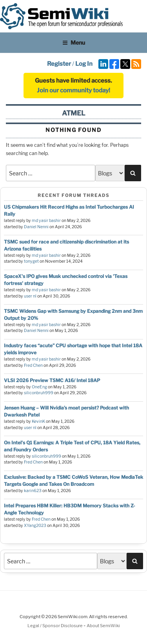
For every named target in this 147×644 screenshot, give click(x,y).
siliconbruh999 (39, 393)
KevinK (38, 421)
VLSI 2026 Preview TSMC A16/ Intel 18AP (52, 380)
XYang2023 (35, 526)
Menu (74, 42)
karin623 (33, 491)
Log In (84, 64)
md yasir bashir (46, 221)
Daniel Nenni (36, 227)
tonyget (31, 261)
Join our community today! (73, 90)
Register (59, 64)
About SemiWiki (103, 626)
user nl (30, 296)
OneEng (39, 387)
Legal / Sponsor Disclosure (55, 626)
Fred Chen (33, 365)
